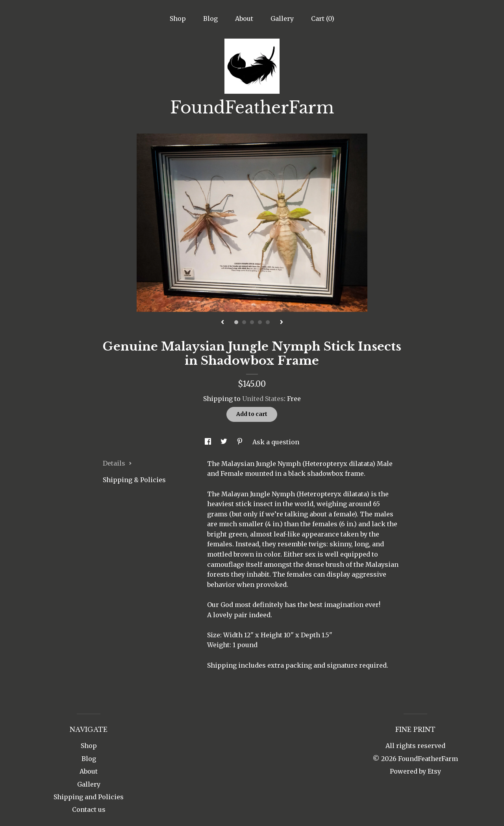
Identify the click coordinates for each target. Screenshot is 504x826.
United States (263, 399)
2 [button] (244, 322)
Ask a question (276, 442)
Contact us (89, 809)
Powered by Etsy (415, 771)
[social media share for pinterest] (241, 442)
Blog (210, 19)
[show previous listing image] (222, 323)
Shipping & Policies (134, 480)
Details (117, 463)
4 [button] (260, 322)
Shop (178, 19)
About (244, 19)
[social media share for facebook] (209, 442)
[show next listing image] (282, 323)
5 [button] (268, 322)
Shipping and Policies (89, 797)
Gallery (282, 19)
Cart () (323, 19)
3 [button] (252, 322)
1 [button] (236, 322)
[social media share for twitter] (225, 442)
